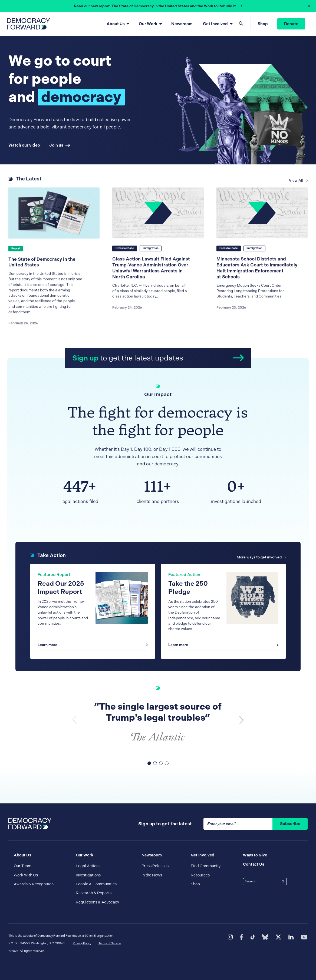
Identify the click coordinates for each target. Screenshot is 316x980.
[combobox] (261, 882)
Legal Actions (88, 866)
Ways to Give (255, 855)
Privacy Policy (82, 943)
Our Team (23, 866)
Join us (60, 145)
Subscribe (290, 824)
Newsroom (182, 24)
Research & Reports (94, 893)
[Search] (283, 882)
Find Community (206, 866)
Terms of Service (110, 943)
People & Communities (96, 884)
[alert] (158, 6)
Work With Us (26, 875)
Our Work (148, 24)
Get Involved (215, 24)
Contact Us (254, 864)
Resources (200, 875)
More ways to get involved (261, 557)
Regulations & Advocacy (97, 902)
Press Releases (155, 866)
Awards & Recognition (34, 884)
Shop (263, 24)
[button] (242, 720)
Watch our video (24, 145)
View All (298, 183)
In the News (152, 875)
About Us (116, 24)
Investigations (88, 875)
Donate (291, 24)
